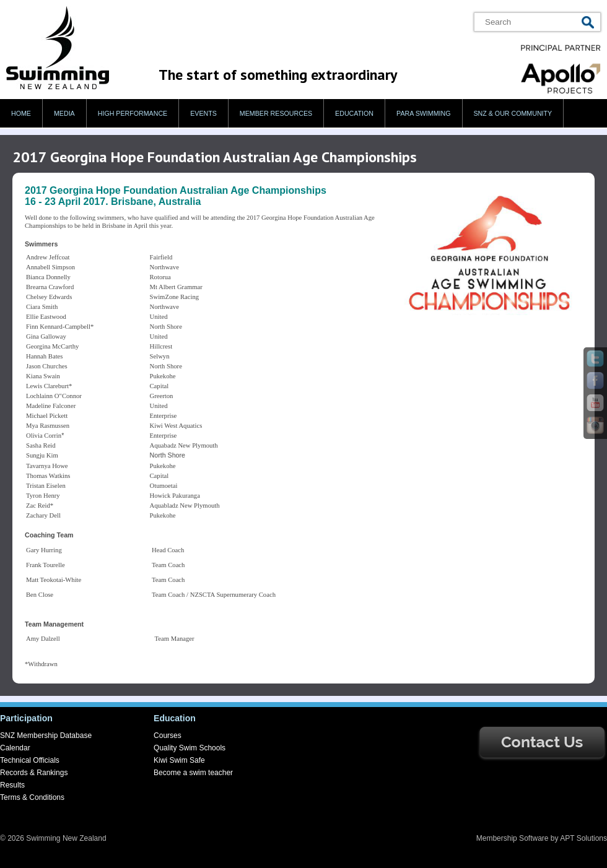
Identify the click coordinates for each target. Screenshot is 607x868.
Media (64, 113)
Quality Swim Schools (190, 748)
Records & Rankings (34, 773)
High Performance (133, 113)
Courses (168, 736)
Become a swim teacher (193, 773)
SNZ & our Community (513, 113)
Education (354, 113)
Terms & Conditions (32, 797)
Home (21, 113)
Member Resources (276, 113)
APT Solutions (583, 838)
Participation (26, 718)
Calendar (15, 748)
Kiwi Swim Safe (179, 760)
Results (12, 785)
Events (203, 113)
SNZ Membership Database (46, 736)
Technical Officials (30, 760)
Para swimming (423, 113)
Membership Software (513, 838)
